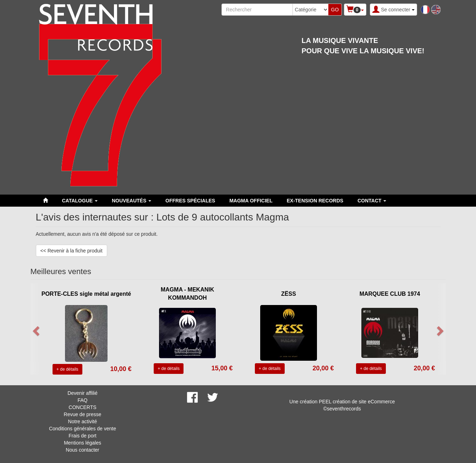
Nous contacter (82, 450)
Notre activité (83, 421)
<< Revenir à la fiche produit (72, 251)
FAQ (82, 400)
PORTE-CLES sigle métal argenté (86, 294)
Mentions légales (83, 443)
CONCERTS (82, 407)
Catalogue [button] (80, 201)
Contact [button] (372, 201)
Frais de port (83, 436)
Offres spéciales (190, 201)
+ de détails (67, 369)
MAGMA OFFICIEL (251, 201)
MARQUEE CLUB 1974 (390, 294)
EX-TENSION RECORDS (315, 201)
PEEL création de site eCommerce (357, 402)
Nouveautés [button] (132, 201)
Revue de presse (83, 414)
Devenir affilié (83, 393)
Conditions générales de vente (83, 429)
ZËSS (289, 294)
